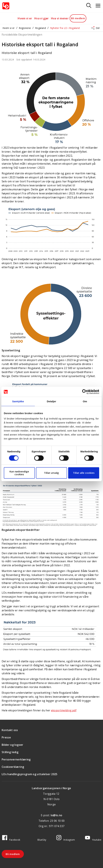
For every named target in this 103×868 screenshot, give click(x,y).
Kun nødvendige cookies (19, 473)
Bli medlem (78, 18)
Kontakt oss (10, 730)
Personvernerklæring (16, 759)
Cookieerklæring (13, 767)
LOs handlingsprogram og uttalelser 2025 (30, 774)
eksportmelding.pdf (64, 710)
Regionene (25, 28)
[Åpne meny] (98, 6)
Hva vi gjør (42, 18)
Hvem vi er (25, 18)
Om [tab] (85, 401)
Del (98, 28)
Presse (6, 737)
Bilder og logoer (12, 745)
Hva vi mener (60, 18)
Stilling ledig (10, 752)
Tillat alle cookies (84, 473)
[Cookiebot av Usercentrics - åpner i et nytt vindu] (85, 392)
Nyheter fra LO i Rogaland (65, 28)
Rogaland (40, 28)
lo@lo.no (56, 815)
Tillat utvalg (51, 473)
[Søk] (89, 6)
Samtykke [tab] (18, 401)
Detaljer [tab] (51, 401)
